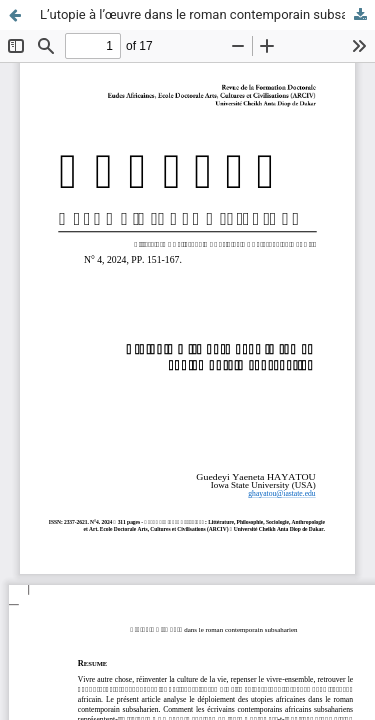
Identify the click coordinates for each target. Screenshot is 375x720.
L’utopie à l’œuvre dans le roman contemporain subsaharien (207, 14)
